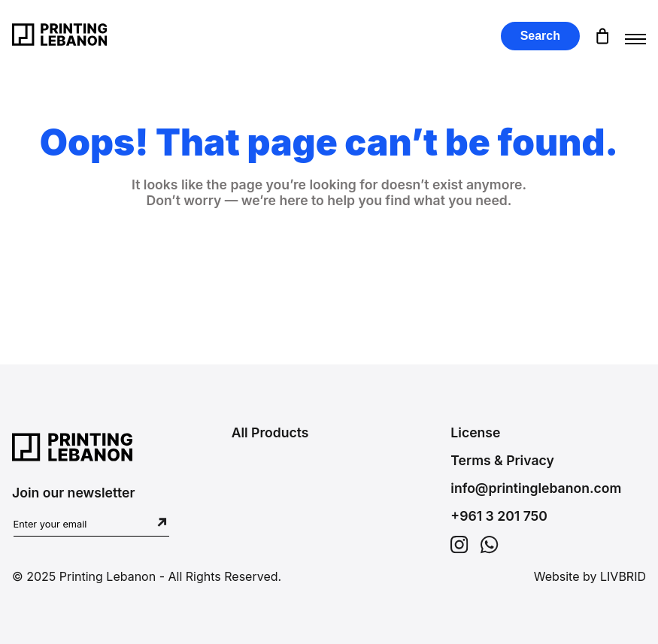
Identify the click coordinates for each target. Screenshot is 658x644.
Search (540, 36)
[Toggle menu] (635, 36)
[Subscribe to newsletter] (162, 523)
